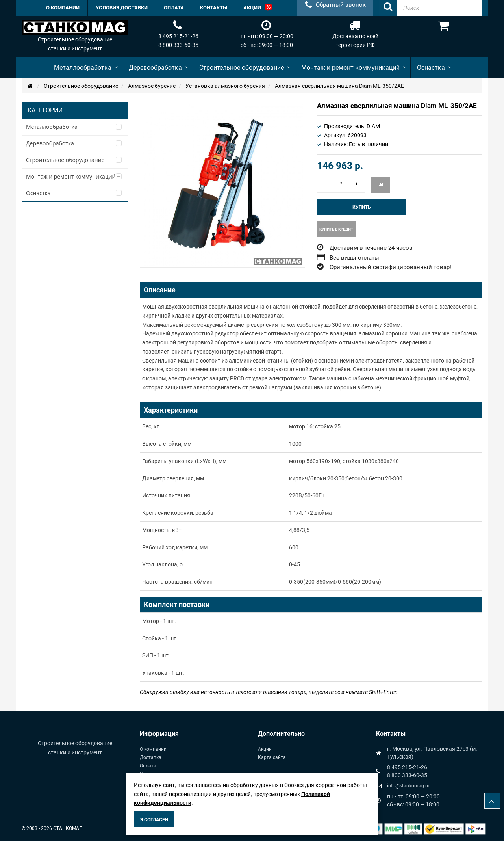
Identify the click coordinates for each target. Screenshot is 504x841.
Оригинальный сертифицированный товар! (390, 267)
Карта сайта (272, 757)
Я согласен (154, 820)
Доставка (151, 757)
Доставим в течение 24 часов (371, 248)
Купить (362, 207)
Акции (265, 749)
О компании (153, 749)
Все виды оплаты (354, 258)
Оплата (148, 766)
